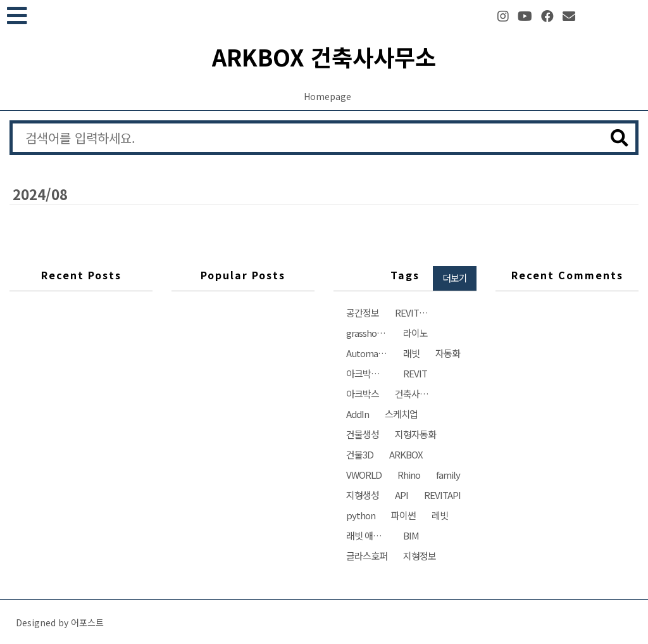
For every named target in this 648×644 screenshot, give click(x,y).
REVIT (415, 373)
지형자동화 (415, 434)
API (402, 495)
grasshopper (370, 333)
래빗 (411, 353)
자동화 (448, 353)
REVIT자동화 (419, 313)
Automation (370, 353)
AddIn (358, 414)
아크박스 (363, 394)
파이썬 (403, 515)
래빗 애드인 (368, 535)
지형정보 (420, 556)
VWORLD (364, 475)
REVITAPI (442, 495)
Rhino (409, 475)
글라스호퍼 (367, 556)
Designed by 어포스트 (60, 622)
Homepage (327, 96)
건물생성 (363, 434)
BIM (411, 535)
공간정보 (363, 313)
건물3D (360, 454)
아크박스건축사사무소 (370, 373)
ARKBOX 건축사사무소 (324, 56)
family (448, 475)
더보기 (455, 278)
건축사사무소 (419, 394)
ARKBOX (406, 454)
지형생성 (363, 495)
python (361, 515)
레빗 (440, 515)
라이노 (415, 333)
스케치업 (401, 414)
